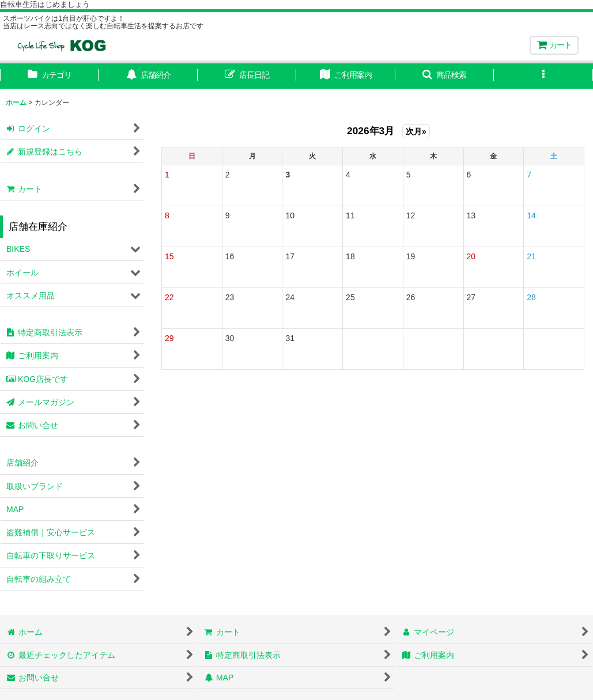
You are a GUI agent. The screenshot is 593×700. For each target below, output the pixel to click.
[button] (445, 76)
